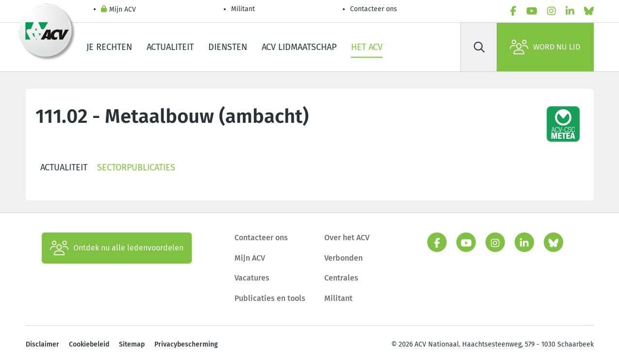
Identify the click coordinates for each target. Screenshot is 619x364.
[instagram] (552, 11)
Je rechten (109, 47)
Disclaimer (42, 344)
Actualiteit (170, 47)
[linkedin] (570, 11)
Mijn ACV (118, 10)
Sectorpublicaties (136, 167)
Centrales (341, 278)
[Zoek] (480, 47)
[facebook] (513, 11)
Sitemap (132, 344)
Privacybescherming (186, 344)
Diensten (228, 47)
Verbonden (343, 258)
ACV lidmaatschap (299, 47)
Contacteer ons (374, 9)
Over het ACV (347, 238)
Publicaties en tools (270, 298)
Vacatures (252, 278)
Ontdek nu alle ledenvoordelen (117, 248)
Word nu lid (545, 47)
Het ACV (367, 47)
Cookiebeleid (89, 344)
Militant (243, 9)
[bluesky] (589, 11)
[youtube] (532, 11)
